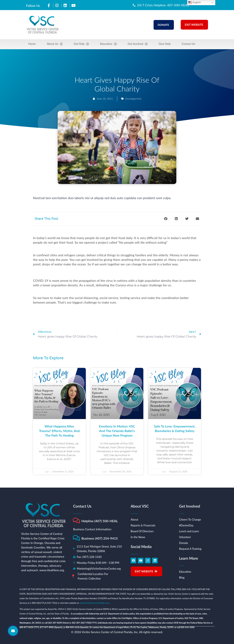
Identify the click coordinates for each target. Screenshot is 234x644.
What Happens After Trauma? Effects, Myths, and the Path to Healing (59, 431)
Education (108, 44)
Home (32, 44)
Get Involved (138, 44)
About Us (55, 44)
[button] (166, 219)
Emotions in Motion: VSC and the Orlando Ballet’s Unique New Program (117, 431)
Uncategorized (133, 99)
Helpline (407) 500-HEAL (100, 521)
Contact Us (188, 44)
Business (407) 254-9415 (100, 538)
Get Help (81, 44)
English (195, 3)
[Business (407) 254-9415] (76, 538)
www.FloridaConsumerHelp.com (94, 603)
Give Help (165, 44)
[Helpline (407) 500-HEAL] (76, 520)
